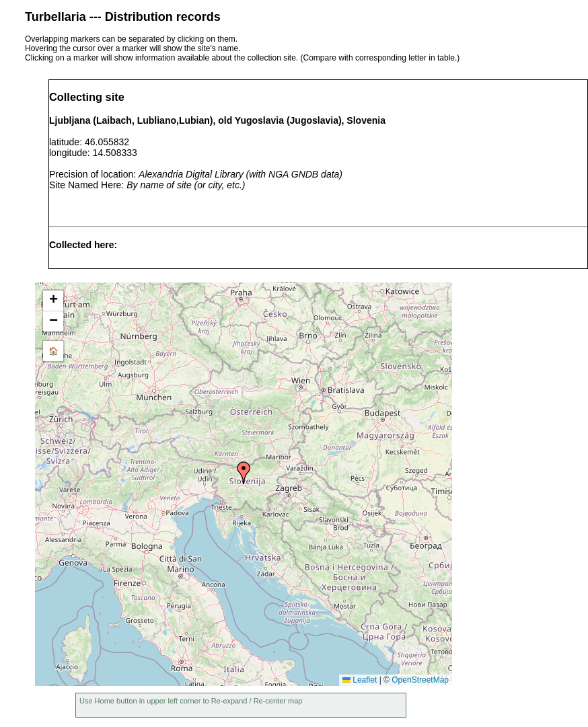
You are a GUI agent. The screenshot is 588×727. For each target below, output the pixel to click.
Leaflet (360, 680)
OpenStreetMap (420, 680)
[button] (244, 473)
